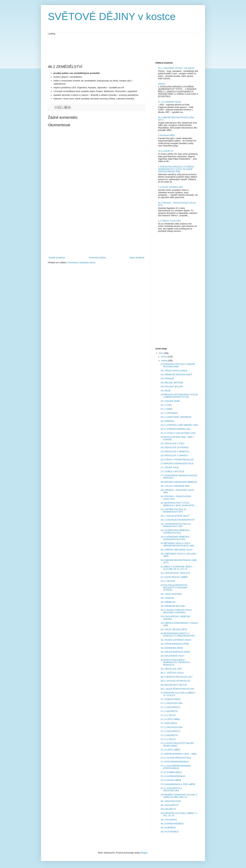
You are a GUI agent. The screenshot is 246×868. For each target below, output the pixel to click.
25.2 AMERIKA (167, 421)
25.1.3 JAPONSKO (169, 413)
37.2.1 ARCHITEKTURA (172, 727)
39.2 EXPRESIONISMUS (172, 824)
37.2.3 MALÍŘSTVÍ (169, 735)
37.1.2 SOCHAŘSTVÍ (170, 707)
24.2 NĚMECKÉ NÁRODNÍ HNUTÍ (176, 375)
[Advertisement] (110, 48)
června (164, 357)
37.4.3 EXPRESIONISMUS (173, 776)
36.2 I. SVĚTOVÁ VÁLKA (172, 673)
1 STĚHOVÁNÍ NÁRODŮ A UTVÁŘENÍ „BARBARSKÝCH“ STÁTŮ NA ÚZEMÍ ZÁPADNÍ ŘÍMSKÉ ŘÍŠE (176, 169)
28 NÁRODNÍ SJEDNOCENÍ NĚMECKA (179, 482)
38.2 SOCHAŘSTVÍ (170, 805)
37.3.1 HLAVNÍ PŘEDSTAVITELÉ (176, 758)
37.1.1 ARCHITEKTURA (172, 703)
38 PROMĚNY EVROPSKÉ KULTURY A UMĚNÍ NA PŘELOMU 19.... (179, 796)
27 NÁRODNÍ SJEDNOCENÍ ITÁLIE (177, 464)
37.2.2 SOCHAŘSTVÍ (170, 731)
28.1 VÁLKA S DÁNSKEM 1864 (175, 486)
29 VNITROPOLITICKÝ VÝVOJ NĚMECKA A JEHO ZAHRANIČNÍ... (178, 504)
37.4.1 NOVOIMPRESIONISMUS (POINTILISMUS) (176, 767)
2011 (161, 353)
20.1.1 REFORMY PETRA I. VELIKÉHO (176, 68)
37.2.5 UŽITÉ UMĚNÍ (170, 750)
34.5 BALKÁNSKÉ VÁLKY (173, 656)
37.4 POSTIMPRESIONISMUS (175, 762)
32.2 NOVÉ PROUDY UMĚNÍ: (174, 577)
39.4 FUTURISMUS (170, 832)
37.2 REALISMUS (169, 723)
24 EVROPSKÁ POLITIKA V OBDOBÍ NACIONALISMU (178, 365)
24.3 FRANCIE (167, 379)
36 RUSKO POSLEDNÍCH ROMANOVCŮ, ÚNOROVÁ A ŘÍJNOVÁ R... (175, 662)
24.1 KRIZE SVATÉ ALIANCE (174, 371)
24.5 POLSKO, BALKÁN (172, 387)
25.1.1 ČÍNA (166, 405)
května (164, 361)
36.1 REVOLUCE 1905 (171, 669)
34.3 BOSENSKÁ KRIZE (172, 648)
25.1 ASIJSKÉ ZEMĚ (170, 401)
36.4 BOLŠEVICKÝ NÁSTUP (174, 685)
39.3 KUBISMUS (168, 828)
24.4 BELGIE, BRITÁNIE (172, 383)
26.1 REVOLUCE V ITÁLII (172, 444)
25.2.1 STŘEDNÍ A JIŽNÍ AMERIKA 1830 (179, 425)
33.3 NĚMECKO (168, 602)
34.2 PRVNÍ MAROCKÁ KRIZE (175, 644)
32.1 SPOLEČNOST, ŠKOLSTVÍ (175, 573)
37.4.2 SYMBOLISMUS (171, 772)
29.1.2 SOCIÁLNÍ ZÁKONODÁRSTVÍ (178, 520)
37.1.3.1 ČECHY (168, 715)
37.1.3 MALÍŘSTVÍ (169, 711)
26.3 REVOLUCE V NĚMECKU (175, 452)
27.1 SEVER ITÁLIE (170, 468)
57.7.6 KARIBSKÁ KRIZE (170, 102)
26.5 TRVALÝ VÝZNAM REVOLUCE (177, 460)
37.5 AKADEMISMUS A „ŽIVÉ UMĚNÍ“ (178, 784)
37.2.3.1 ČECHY (168, 739)
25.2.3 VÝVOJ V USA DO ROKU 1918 (178, 433)
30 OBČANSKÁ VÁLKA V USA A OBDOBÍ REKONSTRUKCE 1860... (178, 545)
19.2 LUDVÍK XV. (166, 151)
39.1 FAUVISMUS (169, 820)
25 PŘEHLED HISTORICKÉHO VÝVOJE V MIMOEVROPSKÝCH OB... (179, 396)
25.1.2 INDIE (166, 409)
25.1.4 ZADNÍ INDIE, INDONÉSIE (176, 417)
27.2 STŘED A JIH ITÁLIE (172, 472)
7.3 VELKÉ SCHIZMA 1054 (170, 187)
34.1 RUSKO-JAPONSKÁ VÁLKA (176, 640)
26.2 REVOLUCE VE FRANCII (175, 448)
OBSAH (162, 84)
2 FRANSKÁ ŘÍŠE (166, 135)
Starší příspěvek (137, 258)
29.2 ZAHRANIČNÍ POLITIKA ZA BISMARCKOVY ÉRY (176, 525)
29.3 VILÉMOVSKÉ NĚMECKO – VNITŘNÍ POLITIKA (176, 532)
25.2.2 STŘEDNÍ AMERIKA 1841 (176, 429)
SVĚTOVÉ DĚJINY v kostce (112, 17)
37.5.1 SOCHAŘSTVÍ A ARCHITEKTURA (171, 789)
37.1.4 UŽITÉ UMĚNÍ (170, 719)
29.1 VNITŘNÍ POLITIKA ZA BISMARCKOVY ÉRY (173, 511)
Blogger (144, 853)
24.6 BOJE (166, 391)
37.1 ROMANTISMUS (171, 699)
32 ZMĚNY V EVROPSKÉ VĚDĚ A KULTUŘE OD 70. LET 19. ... (176, 568)
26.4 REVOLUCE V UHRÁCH (174, 456)
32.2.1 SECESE (168, 581)
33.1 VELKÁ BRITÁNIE (171, 594)
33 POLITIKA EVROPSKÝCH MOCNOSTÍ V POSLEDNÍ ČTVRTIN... (174, 588)
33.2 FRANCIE (167, 598)
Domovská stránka (97, 258)
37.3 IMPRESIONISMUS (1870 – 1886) (179, 754)
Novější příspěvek (57, 258)
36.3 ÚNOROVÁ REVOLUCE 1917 (177, 677)
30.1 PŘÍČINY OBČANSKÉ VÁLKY (177, 550)
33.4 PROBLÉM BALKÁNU (173, 606)
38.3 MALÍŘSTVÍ (168, 809)
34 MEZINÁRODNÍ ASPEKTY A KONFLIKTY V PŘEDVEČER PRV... (178, 635)
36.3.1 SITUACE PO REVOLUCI (175, 681)
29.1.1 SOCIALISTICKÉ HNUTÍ (175, 516)
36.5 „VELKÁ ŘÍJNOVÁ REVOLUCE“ (177, 689)
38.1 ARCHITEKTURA (171, 801)
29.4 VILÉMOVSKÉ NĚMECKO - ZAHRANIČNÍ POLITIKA (176, 538)
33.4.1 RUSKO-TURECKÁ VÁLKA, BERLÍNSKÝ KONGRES (176, 611)
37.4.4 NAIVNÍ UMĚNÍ (171, 780)
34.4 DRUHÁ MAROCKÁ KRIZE (175, 652)
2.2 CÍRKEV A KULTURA (169, 221)
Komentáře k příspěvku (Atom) (81, 263)
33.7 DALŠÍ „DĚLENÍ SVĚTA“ (174, 630)
